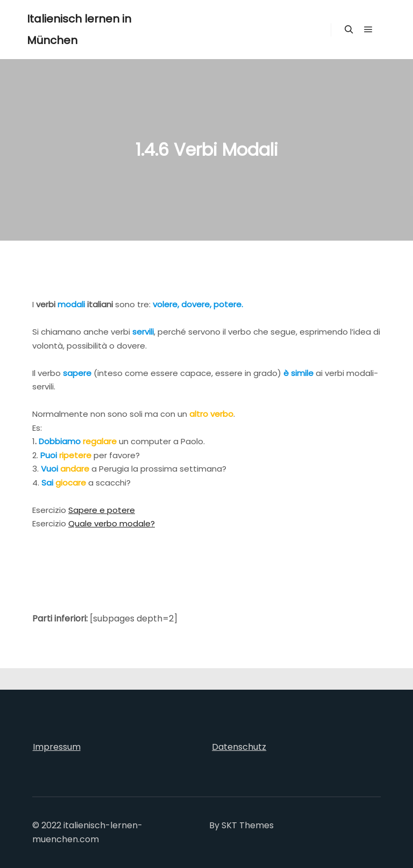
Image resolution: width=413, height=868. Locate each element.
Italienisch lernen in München (79, 30)
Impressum (57, 747)
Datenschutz (239, 747)
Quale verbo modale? (112, 523)
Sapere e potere (102, 510)
